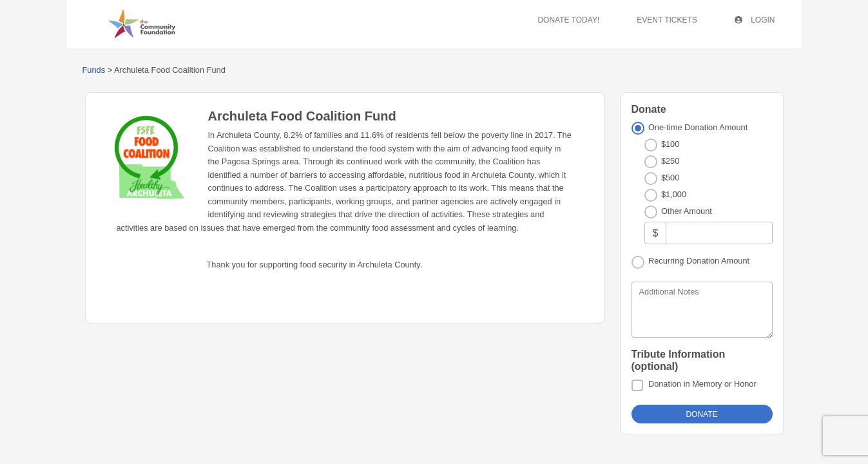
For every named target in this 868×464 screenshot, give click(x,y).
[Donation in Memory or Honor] (637, 385)
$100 (670, 144)
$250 (670, 161)
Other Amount (687, 211)
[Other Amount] (719, 233)
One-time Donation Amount (698, 127)
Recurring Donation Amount (699, 261)
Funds (94, 70)
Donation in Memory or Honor (702, 384)
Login (755, 20)
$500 (670, 178)
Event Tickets (667, 20)
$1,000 (674, 194)
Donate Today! (568, 20)
